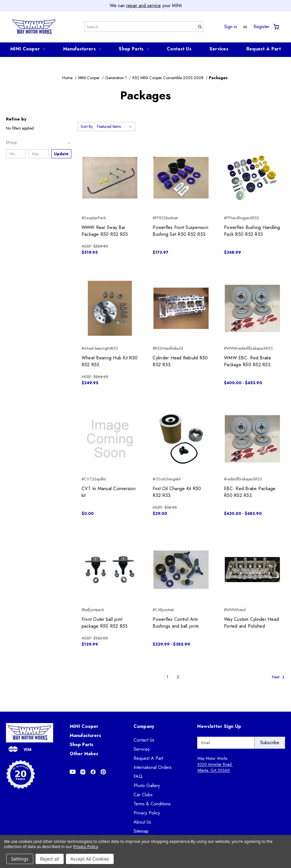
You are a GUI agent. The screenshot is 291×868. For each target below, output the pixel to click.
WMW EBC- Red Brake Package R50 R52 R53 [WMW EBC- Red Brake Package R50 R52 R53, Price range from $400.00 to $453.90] (248, 361)
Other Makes (84, 754)
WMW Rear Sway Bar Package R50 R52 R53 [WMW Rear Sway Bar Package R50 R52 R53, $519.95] (105, 231)
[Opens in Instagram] (83, 772)
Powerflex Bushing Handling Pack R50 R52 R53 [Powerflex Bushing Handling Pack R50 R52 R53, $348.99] (252, 231)
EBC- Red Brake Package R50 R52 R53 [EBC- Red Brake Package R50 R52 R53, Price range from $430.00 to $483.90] (250, 492)
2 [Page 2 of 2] (178, 677)
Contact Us (179, 49)
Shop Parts (134, 49)
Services (219, 49)
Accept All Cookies (90, 859)
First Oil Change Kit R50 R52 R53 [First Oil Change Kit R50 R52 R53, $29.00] (177, 492)
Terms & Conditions (152, 804)
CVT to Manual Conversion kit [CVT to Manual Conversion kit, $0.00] (109, 492)
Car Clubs (143, 795)
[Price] (39, 143)
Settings (20, 859)
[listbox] (116, 126)
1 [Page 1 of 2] (167, 677)
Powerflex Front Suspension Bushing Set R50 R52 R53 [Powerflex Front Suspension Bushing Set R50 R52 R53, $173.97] (180, 231)
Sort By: (87, 126)
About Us (142, 822)
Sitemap (141, 831)
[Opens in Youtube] (73, 772)
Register (261, 27)
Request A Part (264, 49)
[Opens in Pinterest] (103, 772)
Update (61, 154)
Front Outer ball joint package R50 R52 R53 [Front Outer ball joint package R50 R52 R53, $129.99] (105, 623)
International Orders (153, 767)
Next (278, 677)
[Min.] (16, 154)
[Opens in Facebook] (93, 772)
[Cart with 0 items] (276, 27)
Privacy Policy (147, 813)
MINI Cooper (28, 49)
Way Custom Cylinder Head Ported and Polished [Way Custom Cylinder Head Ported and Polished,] (251, 623)
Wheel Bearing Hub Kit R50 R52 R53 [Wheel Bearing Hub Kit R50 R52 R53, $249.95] (110, 361)
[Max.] (39, 154)
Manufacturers (82, 49)
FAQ (138, 776)
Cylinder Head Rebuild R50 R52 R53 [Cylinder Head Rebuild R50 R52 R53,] (180, 361)
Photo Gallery (147, 786)
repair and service (144, 6)
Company (144, 726)
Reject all (50, 859)
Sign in (231, 27)
